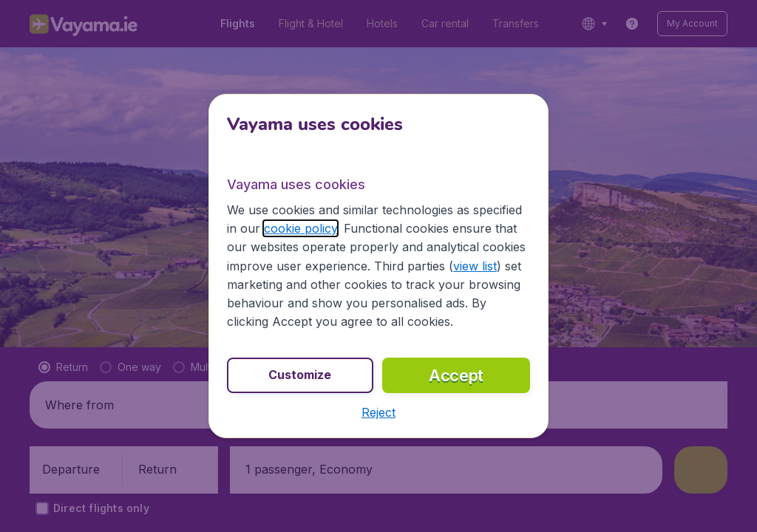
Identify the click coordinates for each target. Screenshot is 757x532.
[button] (378, 412)
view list (475, 266)
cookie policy (301, 228)
